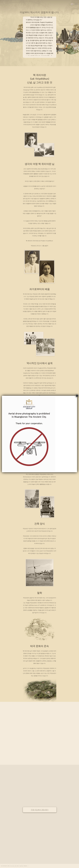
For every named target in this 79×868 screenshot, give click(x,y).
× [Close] (77, 396)
